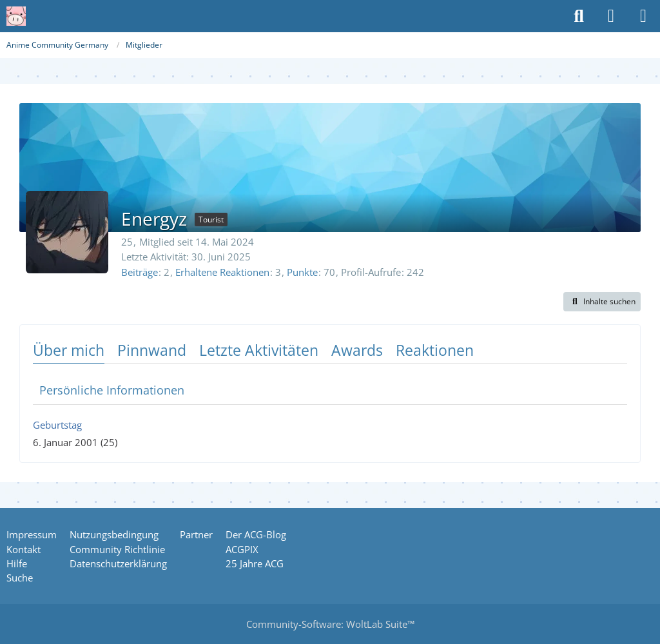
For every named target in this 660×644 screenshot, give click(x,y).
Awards (357, 350)
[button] (602, 302)
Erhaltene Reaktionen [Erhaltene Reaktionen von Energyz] (222, 272)
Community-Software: (330, 624)
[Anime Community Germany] (16, 16)
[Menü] (643, 16)
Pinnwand (152, 350)
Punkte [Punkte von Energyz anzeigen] (302, 272)
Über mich (69, 350)
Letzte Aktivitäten (259, 350)
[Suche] (579, 16)
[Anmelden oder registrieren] (611, 16)
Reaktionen (435, 350)
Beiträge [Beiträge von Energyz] (140, 272)
